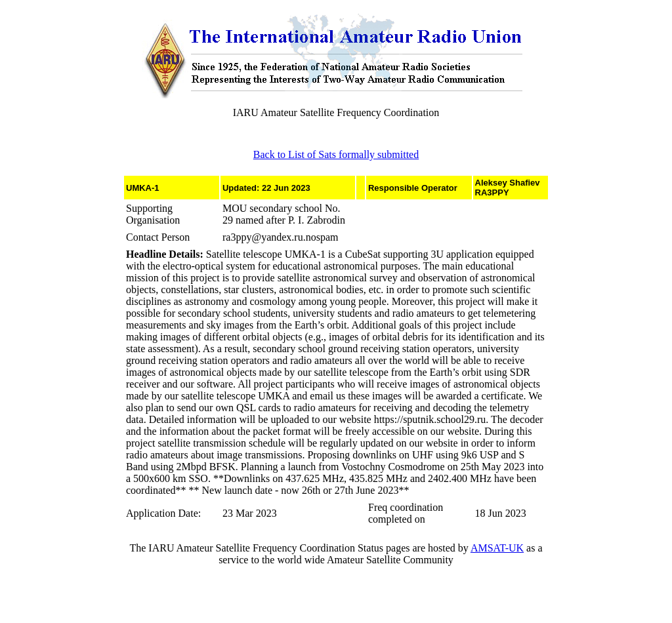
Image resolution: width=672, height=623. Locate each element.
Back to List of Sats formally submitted (336, 154)
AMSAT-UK (497, 548)
